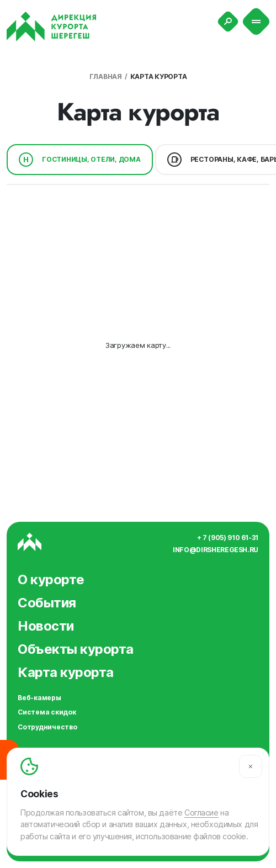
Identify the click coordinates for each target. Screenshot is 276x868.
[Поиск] (228, 22)
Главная (106, 76)
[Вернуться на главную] (52, 27)
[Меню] (256, 22)
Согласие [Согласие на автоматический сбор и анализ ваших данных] (201, 813)
